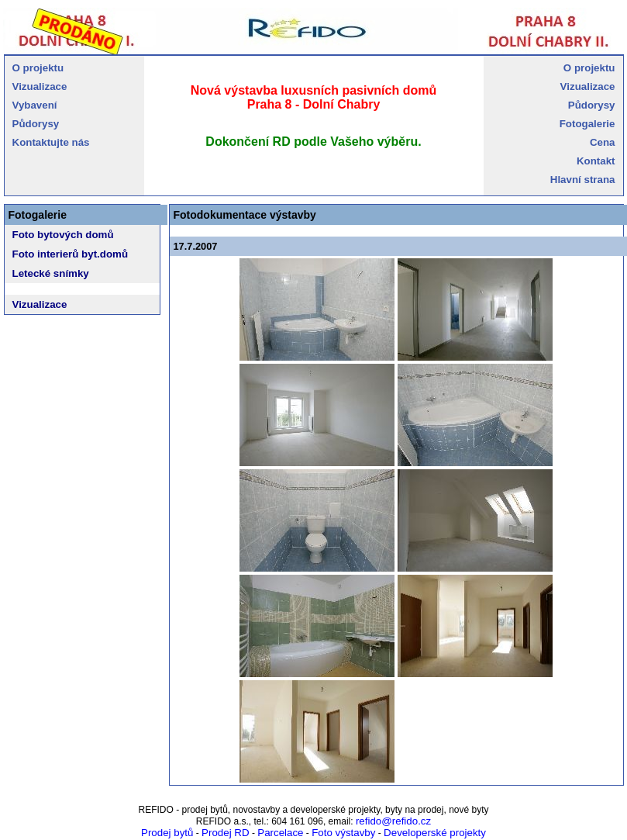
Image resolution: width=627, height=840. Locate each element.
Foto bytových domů (63, 235)
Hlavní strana (583, 180)
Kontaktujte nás (51, 142)
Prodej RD (225, 833)
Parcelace (280, 833)
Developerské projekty (435, 833)
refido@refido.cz (393, 821)
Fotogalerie (587, 124)
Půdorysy (36, 124)
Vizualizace (40, 86)
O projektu (38, 68)
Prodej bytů (167, 833)
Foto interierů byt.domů (71, 254)
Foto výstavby (343, 833)
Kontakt (596, 161)
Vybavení (35, 105)
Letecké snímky (51, 273)
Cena (603, 142)
